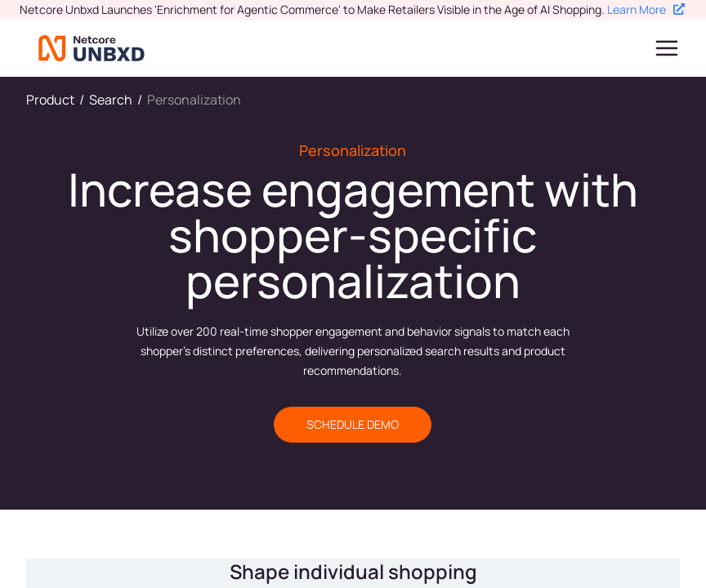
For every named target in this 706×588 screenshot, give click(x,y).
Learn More (646, 9)
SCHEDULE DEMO (353, 424)
